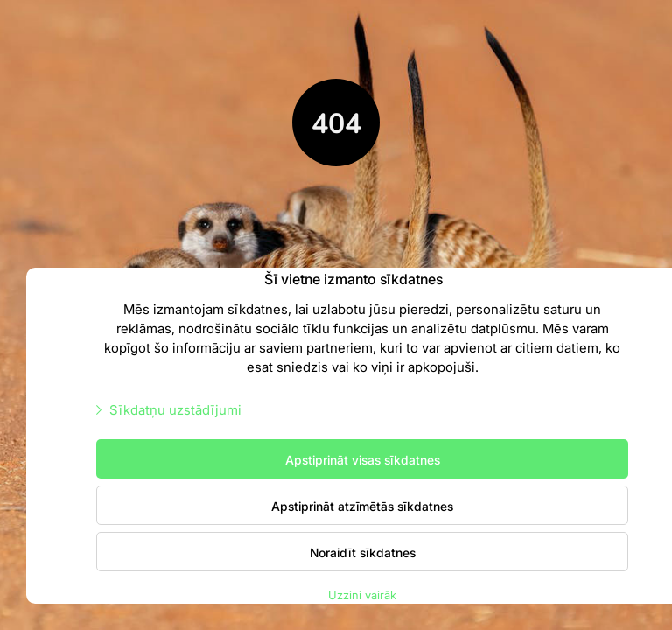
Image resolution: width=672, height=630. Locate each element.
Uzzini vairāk (362, 595)
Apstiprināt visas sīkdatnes (363, 459)
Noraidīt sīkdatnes (363, 552)
